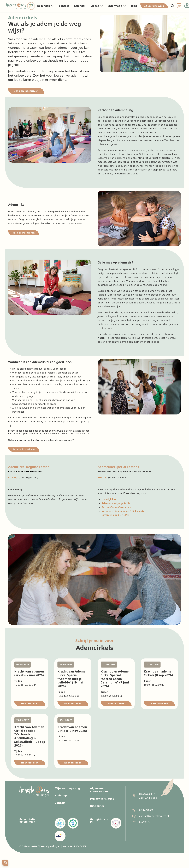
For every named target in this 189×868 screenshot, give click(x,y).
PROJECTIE (80, 846)
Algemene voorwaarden (99, 790)
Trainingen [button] (43, 6)
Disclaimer (97, 806)
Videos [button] (95, 6)
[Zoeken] (173, 6)
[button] (154, 6)
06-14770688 (146, 810)
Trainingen (62, 795)
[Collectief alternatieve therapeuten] (73, 823)
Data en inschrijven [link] (26, 91)
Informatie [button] (115, 6)
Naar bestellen (30, 703)
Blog (134, 6)
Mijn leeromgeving (67, 788)
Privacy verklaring (102, 799)
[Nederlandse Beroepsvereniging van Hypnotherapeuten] (60, 836)
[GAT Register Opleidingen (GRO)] (60, 823)
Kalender (80, 6)
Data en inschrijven (24, 233)
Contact (64, 6)
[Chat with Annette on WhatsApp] (5, 863)
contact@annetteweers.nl (154, 816)
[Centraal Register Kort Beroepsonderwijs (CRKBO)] (116, 823)
